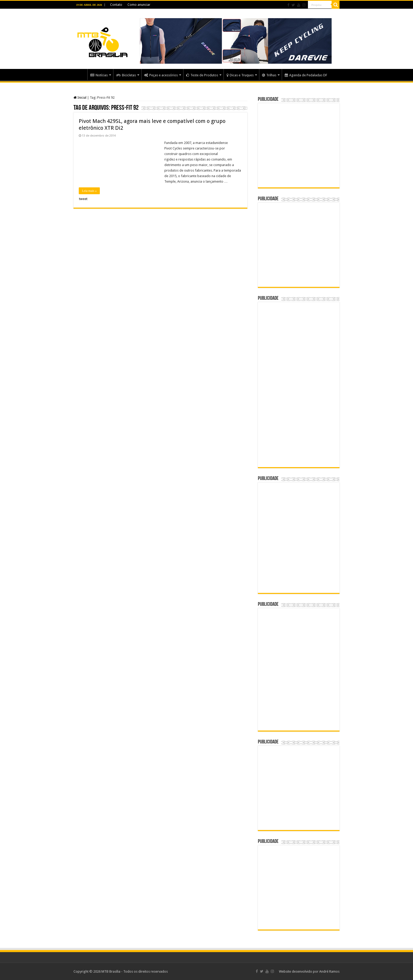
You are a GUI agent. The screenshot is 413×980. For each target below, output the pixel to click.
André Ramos (329, 971)
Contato (116, 5)
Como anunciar (139, 5)
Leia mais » (89, 191)
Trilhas (269, 75)
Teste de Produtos (202, 75)
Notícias (99, 75)
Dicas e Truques (240, 75)
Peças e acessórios (161, 75)
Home (80, 74)
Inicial (80, 97)
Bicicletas (126, 75)
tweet (83, 199)
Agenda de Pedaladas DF (306, 75)
